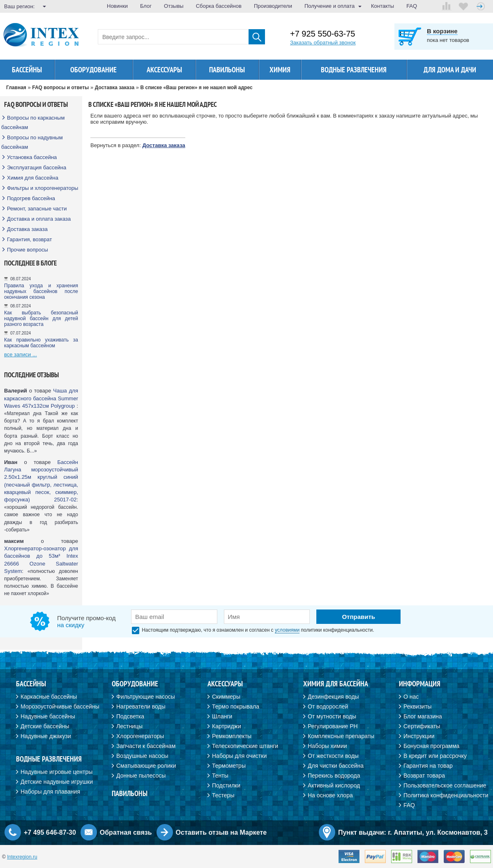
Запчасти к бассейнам (146, 746)
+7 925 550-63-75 (323, 34)
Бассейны (27, 70)
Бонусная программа (431, 746)
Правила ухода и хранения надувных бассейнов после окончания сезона (41, 291)
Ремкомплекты (232, 736)
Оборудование (93, 70)
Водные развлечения (354, 70)
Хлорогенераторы (140, 736)
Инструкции (419, 736)
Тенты (220, 776)
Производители (273, 6)
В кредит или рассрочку (435, 756)
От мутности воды (332, 716)
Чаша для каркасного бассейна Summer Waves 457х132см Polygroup (41, 398)
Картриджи (227, 726)
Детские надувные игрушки (57, 782)
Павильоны (227, 70)
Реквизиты (418, 706)
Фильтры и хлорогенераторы (43, 188)
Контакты (382, 6)
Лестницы (129, 726)
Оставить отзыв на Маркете (221, 832)
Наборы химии (327, 746)
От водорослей (328, 706)
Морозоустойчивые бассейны (60, 706)
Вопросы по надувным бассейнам (32, 142)
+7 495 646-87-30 (50, 832)
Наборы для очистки (239, 756)
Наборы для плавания (50, 792)
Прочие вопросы (28, 250)
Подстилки (226, 785)
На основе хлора (330, 795)
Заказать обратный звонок (323, 43)
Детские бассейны (45, 726)
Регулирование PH (333, 726)
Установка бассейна (32, 157)
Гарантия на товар (428, 766)
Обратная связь (126, 832)
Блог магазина (423, 716)
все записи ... (21, 354)
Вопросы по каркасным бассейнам (33, 122)
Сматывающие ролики (146, 766)
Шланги (222, 716)
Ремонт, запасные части (37, 209)
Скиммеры (226, 697)
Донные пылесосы (141, 776)
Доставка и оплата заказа (39, 219)
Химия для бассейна (33, 178)
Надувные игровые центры (56, 772)
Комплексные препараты (341, 736)
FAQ (412, 6)
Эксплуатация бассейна (37, 167)
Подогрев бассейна (31, 198)
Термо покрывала (236, 706)
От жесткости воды (333, 756)
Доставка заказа (27, 229)
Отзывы (174, 6)
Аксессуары (164, 70)
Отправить (358, 617)
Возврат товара (424, 776)
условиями (287, 630)
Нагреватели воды (141, 706)
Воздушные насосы (142, 756)
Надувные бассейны (48, 716)
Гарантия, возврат (30, 239)
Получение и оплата (329, 6)
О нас (411, 697)
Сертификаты (422, 726)
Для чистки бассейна (336, 766)
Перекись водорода (334, 776)
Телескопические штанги (245, 746)
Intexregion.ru (22, 857)
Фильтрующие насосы (146, 697)
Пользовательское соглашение (445, 785)
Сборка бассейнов (219, 6)
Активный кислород (334, 785)
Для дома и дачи (450, 70)
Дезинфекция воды (333, 697)
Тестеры (223, 795)
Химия (280, 70)
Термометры (229, 766)
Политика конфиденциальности (446, 795)
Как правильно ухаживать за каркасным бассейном (41, 343)
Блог (146, 6)
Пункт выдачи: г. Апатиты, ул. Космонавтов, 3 (413, 832)
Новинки (117, 6)
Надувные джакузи (46, 736)
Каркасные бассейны (49, 697)
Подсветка (130, 716)
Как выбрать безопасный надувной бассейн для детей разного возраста (41, 319)
